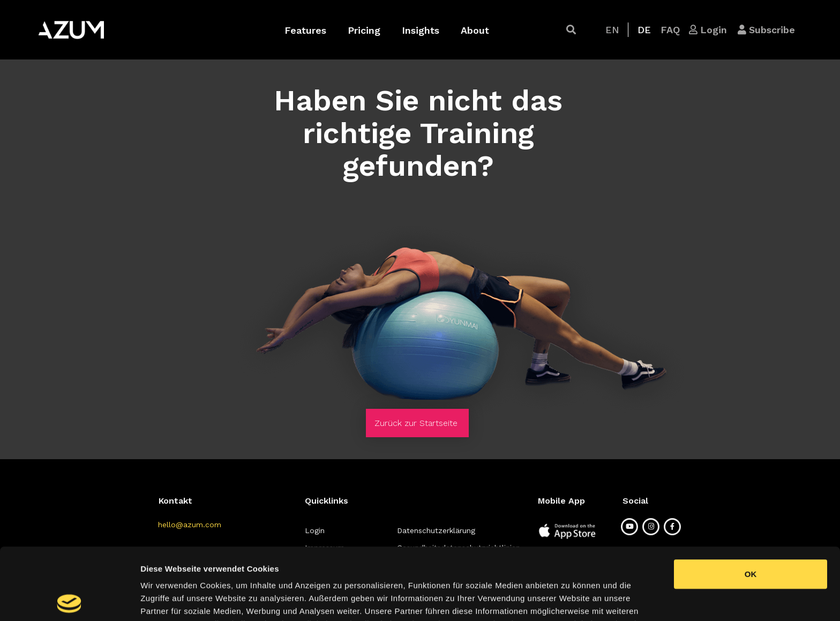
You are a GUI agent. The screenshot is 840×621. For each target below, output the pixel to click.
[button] (571, 30)
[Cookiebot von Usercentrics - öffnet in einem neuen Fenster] (69, 600)
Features (305, 30)
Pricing (364, 30)
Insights (421, 30)
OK (751, 502)
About (475, 30)
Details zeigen (570, 600)
